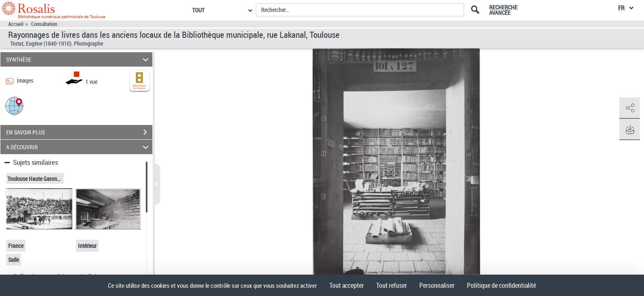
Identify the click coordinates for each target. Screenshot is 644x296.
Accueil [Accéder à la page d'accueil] (16, 24)
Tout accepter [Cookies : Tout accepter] (347, 285)
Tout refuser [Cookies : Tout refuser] (392, 285)
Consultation (44, 24)
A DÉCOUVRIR (79, 147)
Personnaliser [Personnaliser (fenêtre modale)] (437, 285)
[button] (14, 105)
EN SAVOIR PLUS (79, 132)
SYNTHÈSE (79, 59)
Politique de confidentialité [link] (501, 285)
